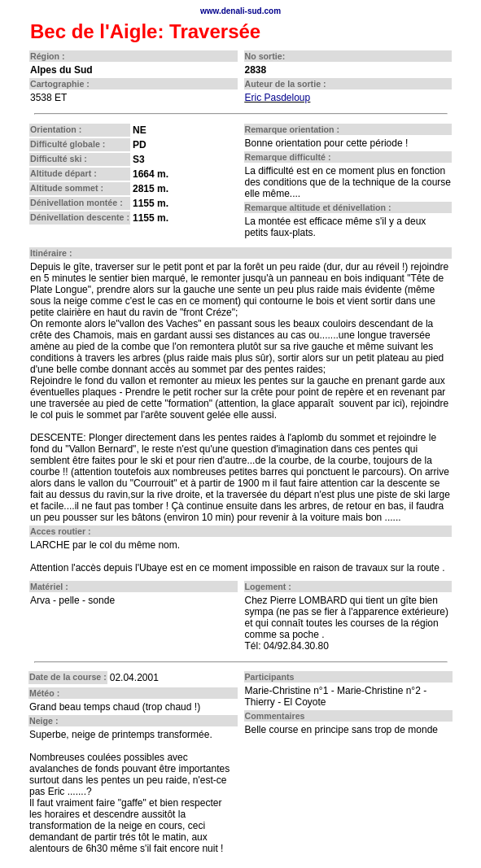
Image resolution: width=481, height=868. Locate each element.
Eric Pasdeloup (278, 98)
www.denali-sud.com (240, 11)
